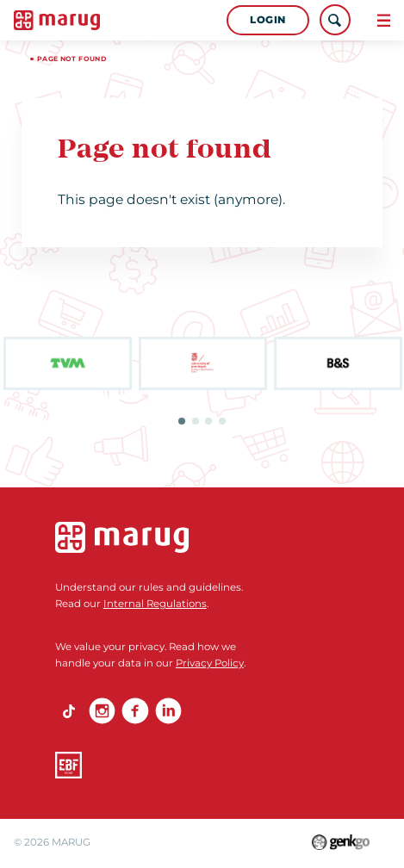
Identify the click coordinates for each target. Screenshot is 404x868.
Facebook (135, 711)
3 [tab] (208, 421)
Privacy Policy (210, 663)
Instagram (102, 711)
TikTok (68, 711)
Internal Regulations (155, 604)
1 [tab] (182, 421)
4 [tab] (222, 421)
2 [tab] (196, 421)
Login (268, 20)
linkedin (168, 711)
